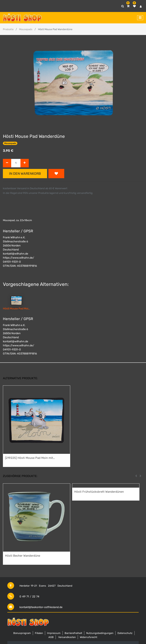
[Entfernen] (7, 163)
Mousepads (26, 29)
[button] (56, 174)
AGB (51, 637)
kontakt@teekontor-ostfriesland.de (41, 607)
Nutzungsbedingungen (100, 633)
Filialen (39, 633)
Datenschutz (125, 633)
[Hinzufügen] (25, 163)
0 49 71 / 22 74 (29, 597)
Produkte (8, 29)
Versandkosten (67, 637)
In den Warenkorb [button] (25, 174)
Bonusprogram (22, 633)
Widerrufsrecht (89, 637)
